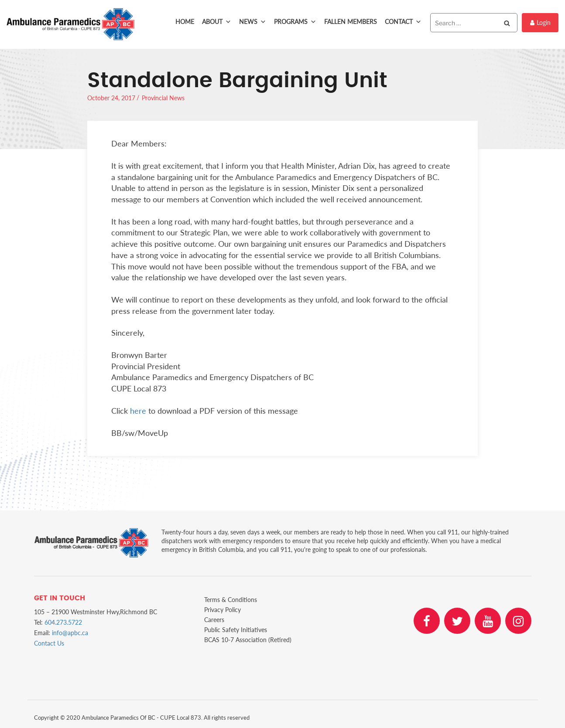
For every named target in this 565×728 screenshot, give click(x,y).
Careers (214, 620)
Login (540, 22)
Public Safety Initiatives (236, 630)
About (217, 22)
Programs (295, 22)
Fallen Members (351, 22)
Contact (403, 22)
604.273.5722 (63, 622)
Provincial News (163, 98)
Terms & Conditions (231, 600)
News (253, 22)
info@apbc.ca (70, 633)
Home (185, 22)
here (138, 411)
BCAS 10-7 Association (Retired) (248, 640)
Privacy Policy (223, 610)
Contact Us (49, 643)
